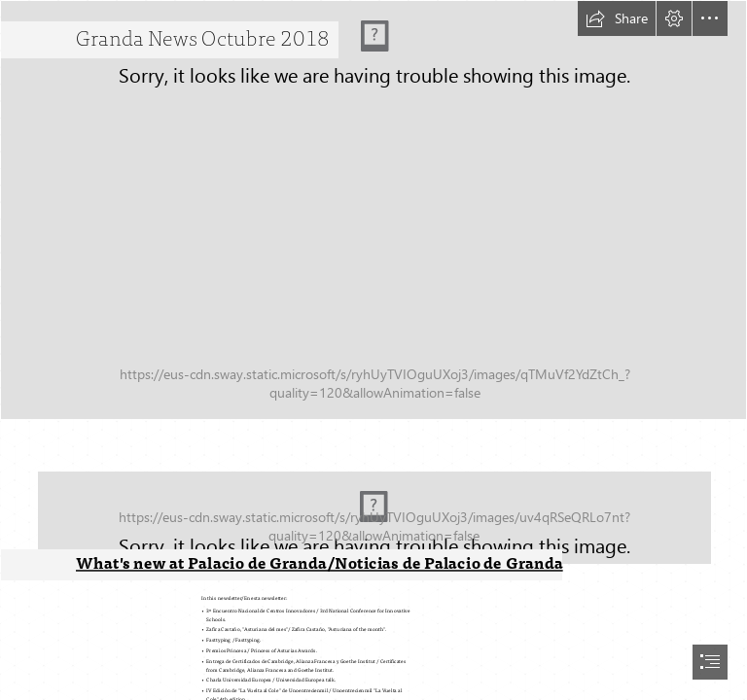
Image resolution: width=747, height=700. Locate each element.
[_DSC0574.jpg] (373, 210)
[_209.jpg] (373, 504)
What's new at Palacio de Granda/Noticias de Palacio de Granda (320, 564)
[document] (373, 350)
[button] (617, 18)
